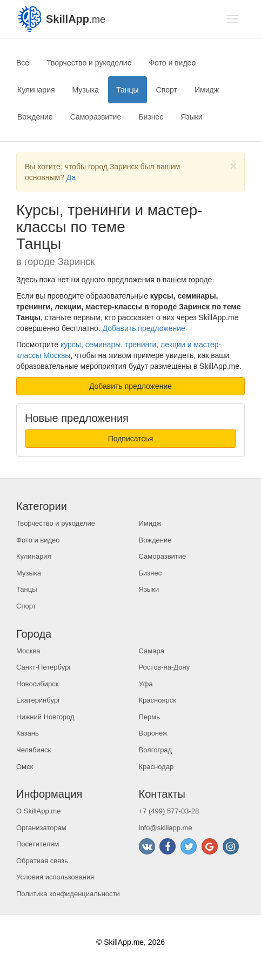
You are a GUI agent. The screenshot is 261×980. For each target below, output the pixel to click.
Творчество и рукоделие (89, 63)
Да (71, 177)
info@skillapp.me (166, 828)
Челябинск (34, 750)
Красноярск (158, 700)
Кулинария (36, 90)
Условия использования (55, 877)
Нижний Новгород (45, 717)
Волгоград (156, 750)
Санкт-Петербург (44, 667)
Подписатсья (131, 439)
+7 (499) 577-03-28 (169, 811)
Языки (192, 117)
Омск (25, 767)
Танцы (128, 90)
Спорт (167, 90)
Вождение (35, 117)
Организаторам (41, 828)
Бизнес (151, 117)
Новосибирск (38, 684)
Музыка (86, 90)
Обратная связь (42, 861)
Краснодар (156, 767)
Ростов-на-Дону (165, 667)
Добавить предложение (144, 328)
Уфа (146, 684)
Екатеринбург (38, 700)
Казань (28, 733)
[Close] (233, 166)
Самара (152, 651)
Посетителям (38, 844)
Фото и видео (172, 63)
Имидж (207, 90)
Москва (28, 651)
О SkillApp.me (38, 811)
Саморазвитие (96, 117)
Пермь (150, 717)
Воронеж (153, 733)
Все (23, 63)
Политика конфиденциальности (68, 894)
